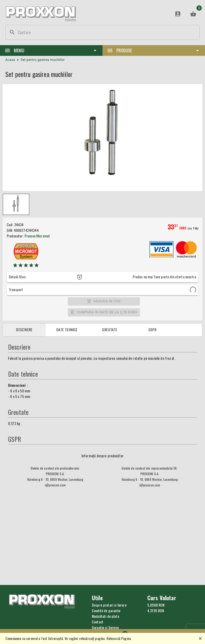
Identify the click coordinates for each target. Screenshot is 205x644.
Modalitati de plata (105, 616)
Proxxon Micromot (37, 236)
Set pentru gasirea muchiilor (43, 60)
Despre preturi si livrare (109, 605)
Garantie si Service (105, 627)
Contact (98, 622)
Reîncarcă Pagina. (119, 638)
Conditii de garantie (106, 610)
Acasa (10, 60)
